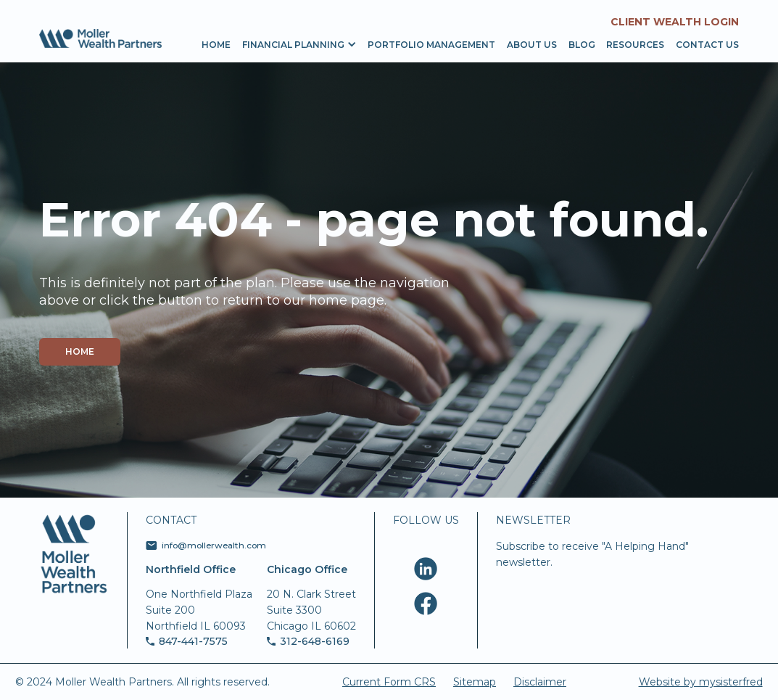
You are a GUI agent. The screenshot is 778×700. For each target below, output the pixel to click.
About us (532, 44)
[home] (100, 38)
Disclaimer (540, 682)
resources (635, 44)
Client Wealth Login (675, 22)
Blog (582, 44)
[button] (293, 44)
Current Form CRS (389, 682)
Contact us (707, 44)
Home (216, 44)
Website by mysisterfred (701, 682)
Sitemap (475, 682)
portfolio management (431, 44)
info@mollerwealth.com (214, 545)
